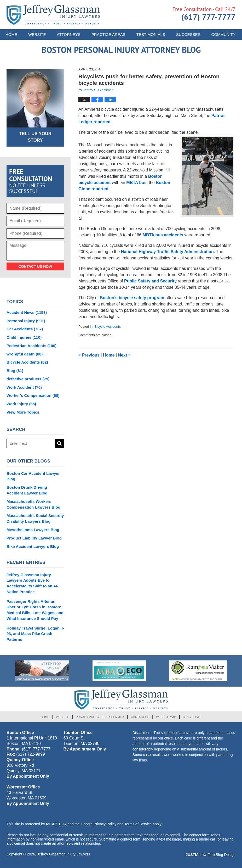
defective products (28, 379)
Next (124, 355)
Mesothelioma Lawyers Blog (33, 530)
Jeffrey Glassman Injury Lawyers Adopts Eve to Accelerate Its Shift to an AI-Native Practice (33, 583)
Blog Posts (192, 717)
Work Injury (21, 404)
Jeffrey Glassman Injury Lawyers (64, 854)
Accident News (27, 312)
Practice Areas (108, 34)
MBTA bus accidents (163, 235)
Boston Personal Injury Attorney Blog (53, 15)
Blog (15, 371)
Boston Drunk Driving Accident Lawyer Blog (27, 490)
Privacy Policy (88, 717)
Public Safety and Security (150, 281)
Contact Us (140, 717)
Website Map (166, 717)
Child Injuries (24, 337)
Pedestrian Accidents (31, 346)
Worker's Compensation (33, 395)
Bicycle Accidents (108, 327)
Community (223, 34)
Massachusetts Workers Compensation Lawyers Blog (33, 504)
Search (59, 444)
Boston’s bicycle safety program (133, 298)
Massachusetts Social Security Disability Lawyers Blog (35, 518)
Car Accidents (25, 329)
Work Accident (24, 387)
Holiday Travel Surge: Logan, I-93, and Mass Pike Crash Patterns (35, 634)
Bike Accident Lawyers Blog (33, 546)
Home (11, 34)
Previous (89, 355)
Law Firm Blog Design (211, 855)
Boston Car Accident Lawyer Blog (33, 476)
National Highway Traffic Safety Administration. (168, 252)
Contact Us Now (35, 266)
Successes (188, 34)
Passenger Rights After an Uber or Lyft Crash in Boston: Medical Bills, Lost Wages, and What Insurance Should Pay (35, 610)
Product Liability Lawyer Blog (34, 538)
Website (37, 34)
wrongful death (25, 354)
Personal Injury (26, 321)
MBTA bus (136, 183)
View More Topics (23, 412)
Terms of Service (138, 824)
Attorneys (69, 34)
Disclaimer (115, 717)
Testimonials (151, 34)
